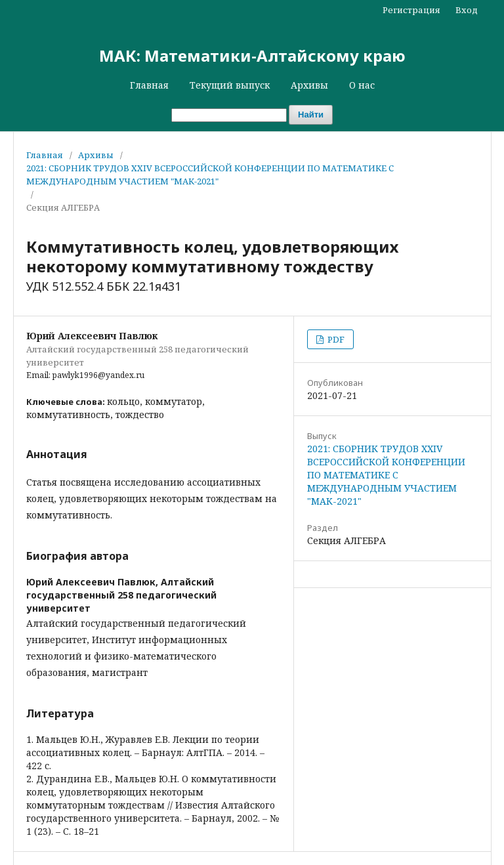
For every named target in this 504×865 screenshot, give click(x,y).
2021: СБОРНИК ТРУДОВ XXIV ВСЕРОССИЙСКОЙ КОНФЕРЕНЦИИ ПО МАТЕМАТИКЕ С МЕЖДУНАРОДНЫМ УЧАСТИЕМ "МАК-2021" (210, 175)
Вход (467, 10)
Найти (311, 115)
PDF (335, 339)
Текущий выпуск (230, 85)
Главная (149, 85)
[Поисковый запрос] (229, 115)
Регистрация (411, 10)
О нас (362, 85)
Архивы (309, 85)
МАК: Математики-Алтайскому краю (252, 55)
